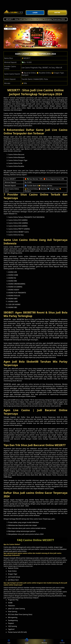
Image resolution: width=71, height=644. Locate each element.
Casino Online (43, 98)
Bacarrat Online (41, 417)
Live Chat (62, 642)
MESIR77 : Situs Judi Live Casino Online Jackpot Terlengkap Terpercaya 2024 (36, 19)
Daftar (27, 641)
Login (9, 642)
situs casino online (20, 511)
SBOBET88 (20, 319)
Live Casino (30, 171)
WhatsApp (44, 642)
